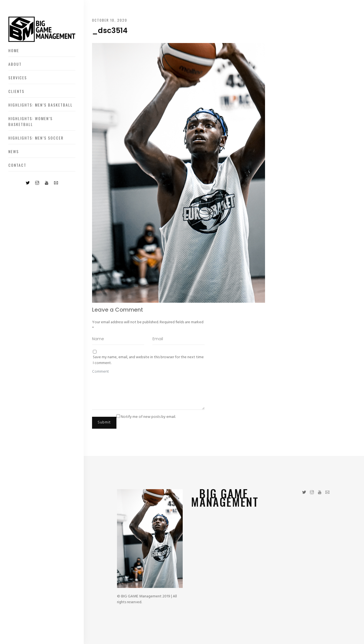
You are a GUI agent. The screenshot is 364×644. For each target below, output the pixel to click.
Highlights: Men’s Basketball (40, 105)
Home (14, 50)
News (14, 151)
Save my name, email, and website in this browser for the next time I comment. (148, 360)
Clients (16, 91)
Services (18, 78)
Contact (17, 165)
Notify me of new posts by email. (148, 417)
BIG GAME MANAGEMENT (225, 497)
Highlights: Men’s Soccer (36, 138)
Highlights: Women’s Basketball (30, 121)
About (15, 64)
